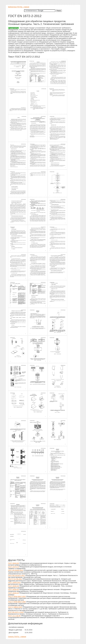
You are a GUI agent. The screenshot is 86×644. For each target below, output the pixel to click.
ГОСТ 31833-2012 (14, 582)
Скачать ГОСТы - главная (17, 637)
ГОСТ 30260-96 (13, 586)
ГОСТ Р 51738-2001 (15, 579)
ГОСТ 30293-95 (13, 593)
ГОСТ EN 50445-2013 (16, 570)
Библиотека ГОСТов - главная (19, 7)
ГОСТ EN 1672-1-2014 (16, 612)
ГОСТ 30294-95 (13, 589)
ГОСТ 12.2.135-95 (14, 616)
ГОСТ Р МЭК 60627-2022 (17, 596)
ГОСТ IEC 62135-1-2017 (16, 575)
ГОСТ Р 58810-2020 (15, 607)
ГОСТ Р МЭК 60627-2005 (17, 602)
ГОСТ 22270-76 (13, 567)
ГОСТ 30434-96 (13, 563)
